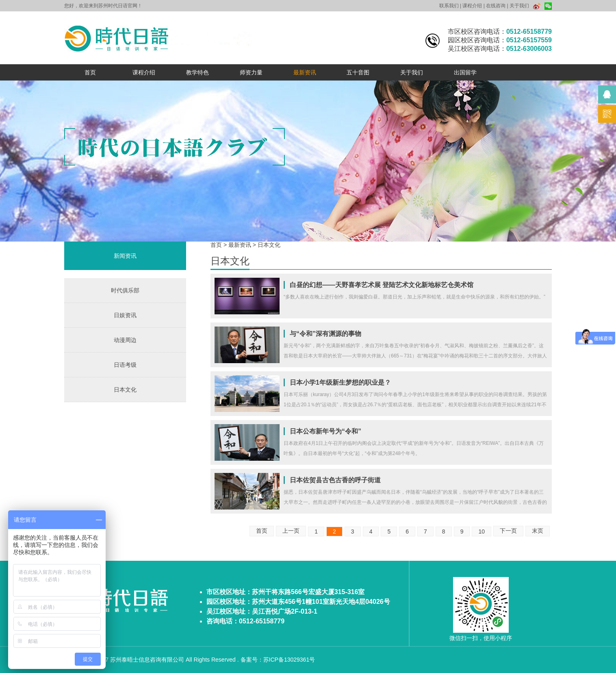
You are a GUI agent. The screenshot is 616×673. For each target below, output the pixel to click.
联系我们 (449, 6)
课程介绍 (472, 6)
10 (482, 531)
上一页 (291, 531)
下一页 (508, 531)
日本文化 (125, 390)
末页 (538, 531)
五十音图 (358, 72)
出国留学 (465, 72)
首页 (90, 72)
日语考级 (125, 365)
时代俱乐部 (125, 290)
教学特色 (197, 72)
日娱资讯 (125, 315)
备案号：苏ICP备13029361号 (278, 660)
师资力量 (251, 72)
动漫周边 (125, 340)
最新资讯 (305, 72)
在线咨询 (496, 6)
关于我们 (519, 6)
